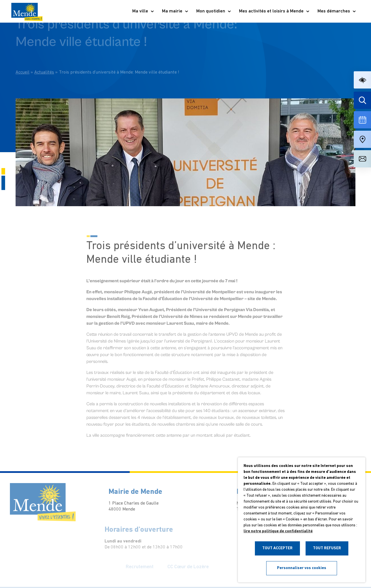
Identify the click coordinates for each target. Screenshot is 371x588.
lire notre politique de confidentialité (278, 531)
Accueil (23, 63)
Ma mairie (175, 11)
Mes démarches (337, 11)
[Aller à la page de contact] (362, 159)
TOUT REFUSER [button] (327, 548)
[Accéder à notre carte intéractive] (362, 139)
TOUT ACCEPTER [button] (277, 548)
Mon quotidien (214, 11)
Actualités (44, 63)
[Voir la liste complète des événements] (362, 120)
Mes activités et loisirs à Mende (274, 11)
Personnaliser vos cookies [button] (302, 568)
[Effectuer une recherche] (362, 100)
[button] (362, 80)
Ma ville (143, 11)
